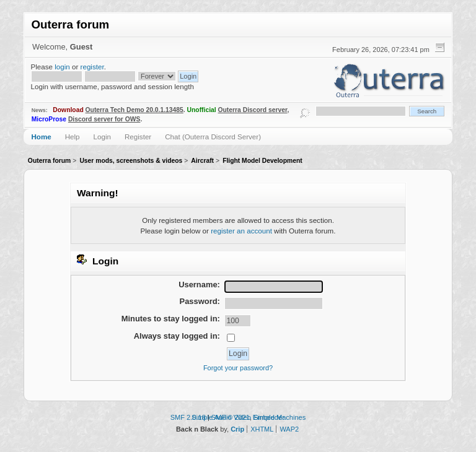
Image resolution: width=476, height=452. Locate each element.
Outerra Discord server (253, 110)
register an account (241, 231)
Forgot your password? (238, 368)
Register (138, 137)
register (92, 67)
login (62, 67)
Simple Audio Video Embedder (238, 417)
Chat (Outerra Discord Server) (213, 137)
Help (73, 137)
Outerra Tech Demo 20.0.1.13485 (134, 110)
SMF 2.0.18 (188, 417)
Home (41, 137)
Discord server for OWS (104, 119)
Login (102, 137)
